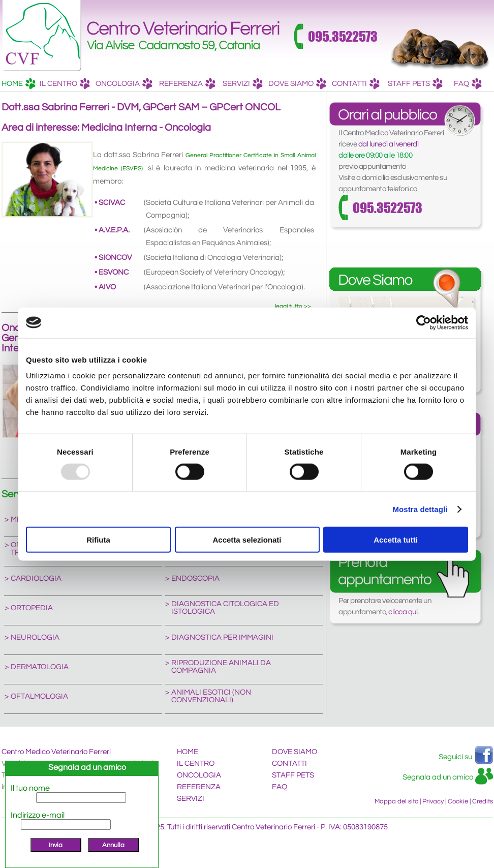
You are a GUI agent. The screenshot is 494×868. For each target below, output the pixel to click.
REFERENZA (187, 85)
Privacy (433, 801)
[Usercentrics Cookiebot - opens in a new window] (424, 322)
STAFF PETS (415, 85)
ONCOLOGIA (124, 85)
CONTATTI (356, 85)
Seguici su (455, 757)
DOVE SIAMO (297, 85)
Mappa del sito (396, 801)
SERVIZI (243, 85)
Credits (483, 801)
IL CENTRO (65, 85)
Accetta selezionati (247, 540)
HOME (19, 85)
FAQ (468, 85)
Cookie (458, 801)
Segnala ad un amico (438, 777)
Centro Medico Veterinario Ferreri (56, 752)
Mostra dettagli (420, 509)
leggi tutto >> (293, 306)
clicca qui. (404, 612)
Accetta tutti (396, 540)
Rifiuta (98, 540)
